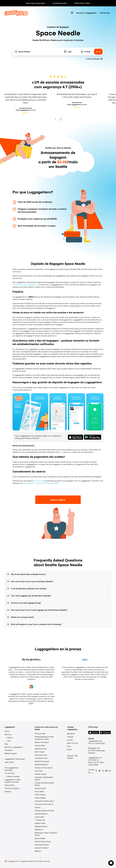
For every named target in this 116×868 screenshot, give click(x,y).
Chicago (70, 737)
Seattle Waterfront (42, 764)
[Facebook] (96, 771)
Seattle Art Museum (42, 761)
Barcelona (71, 734)
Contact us (91, 771)
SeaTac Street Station (43, 841)
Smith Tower (39, 752)
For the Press (9, 773)
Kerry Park (39, 771)
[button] (111, 863)
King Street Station (42, 845)
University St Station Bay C (45, 801)
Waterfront (39, 830)
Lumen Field (39, 817)
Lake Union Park (41, 755)
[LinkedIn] (110, 771)
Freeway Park (40, 745)
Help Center (9, 762)
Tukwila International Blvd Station (44, 784)
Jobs (9, 741)
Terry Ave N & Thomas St (44, 804)
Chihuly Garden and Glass (44, 811)
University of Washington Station (44, 778)
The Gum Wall (40, 734)
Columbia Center (41, 758)
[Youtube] (106, 771)
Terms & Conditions (12, 788)
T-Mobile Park (40, 820)
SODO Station (40, 795)
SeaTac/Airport (40, 788)
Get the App (105, 13)
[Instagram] (103, 771)
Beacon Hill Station (42, 742)
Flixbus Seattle (40, 798)
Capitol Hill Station (42, 848)
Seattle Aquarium (41, 814)
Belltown (38, 851)
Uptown (38, 807)
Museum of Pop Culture (44, 768)
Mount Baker (39, 791)
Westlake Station (41, 826)
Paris (69, 746)
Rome (69, 749)
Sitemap (8, 791)
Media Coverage (13, 776)
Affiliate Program (11, 753)
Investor (10, 738)
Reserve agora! (58, 500)
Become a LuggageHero (86, 13)
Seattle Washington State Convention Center (44, 738)
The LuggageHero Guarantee (11, 769)
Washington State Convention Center (46, 834)
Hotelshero (9, 750)
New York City (73, 743)
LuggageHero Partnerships (15, 759)
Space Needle (40, 838)
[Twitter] (100, 771)
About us (8, 734)
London (70, 740)
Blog (6, 744)
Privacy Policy (10, 785)
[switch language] (72, 13)
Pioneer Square (40, 774)
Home (7, 731)
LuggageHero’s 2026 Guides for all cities (12, 781)
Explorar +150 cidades (72, 757)
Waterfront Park (41, 749)
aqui (61, 452)
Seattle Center (40, 823)
